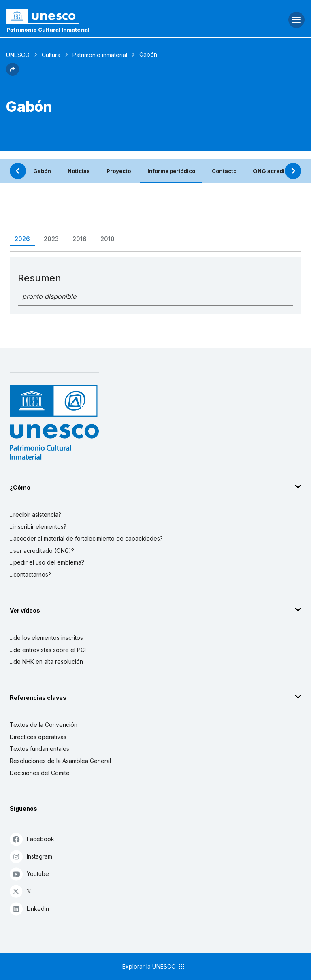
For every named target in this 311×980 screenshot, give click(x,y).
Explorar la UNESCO (154, 967)
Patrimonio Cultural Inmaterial (48, 30)
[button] (13, 73)
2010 (108, 239)
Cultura (51, 55)
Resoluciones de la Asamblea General (60, 761)
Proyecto (119, 171)
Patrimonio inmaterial (100, 55)
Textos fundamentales (39, 749)
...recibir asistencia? (35, 514)
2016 (80, 239)
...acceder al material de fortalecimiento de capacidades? (86, 538)
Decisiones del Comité (40, 773)
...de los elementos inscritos (46, 638)
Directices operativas (38, 737)
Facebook (32, 839)
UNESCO (18, 55)
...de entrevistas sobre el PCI (48, 650)
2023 (51, 239)
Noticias (79, 171)
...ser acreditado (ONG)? (42, 551)
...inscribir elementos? (38, 527)
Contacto (224, 171)
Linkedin (29, 909)
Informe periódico (171, 171)
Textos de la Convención (44, 725)
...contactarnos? (30, 574)
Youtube (29, 874)
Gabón (42, 171)
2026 (22, 239)
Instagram (31, 856)
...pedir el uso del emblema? (47, 562)
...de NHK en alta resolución (46, 661)
